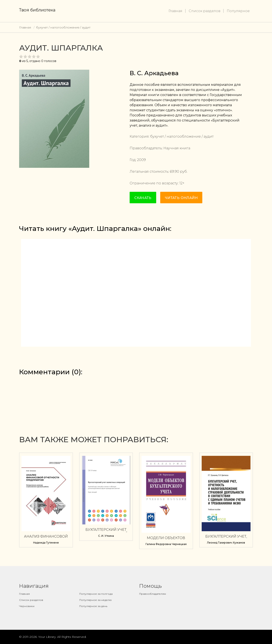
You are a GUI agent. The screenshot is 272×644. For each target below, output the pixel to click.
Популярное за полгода (96, 594)
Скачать (143, 198)
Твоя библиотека (37, 10)
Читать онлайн (181, 198)
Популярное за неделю (96, 600)
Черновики (27, 606)
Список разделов (205, 11)
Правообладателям (153, 594)
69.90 (174, 172)
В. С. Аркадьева (154, 73)
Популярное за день (93, 606)
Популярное (238, 11)
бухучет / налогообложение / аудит (63, 27)
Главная (175, 11)
